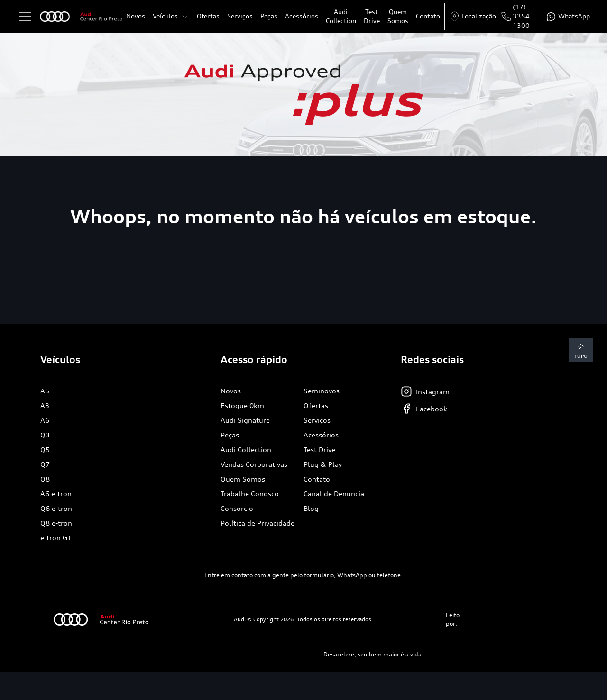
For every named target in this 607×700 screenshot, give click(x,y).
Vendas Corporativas (254, 464)
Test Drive (372, 17)
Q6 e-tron (56, 508)
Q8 (45, 479)
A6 (45, 420)
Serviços (240, 16)
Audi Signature (245, 420)
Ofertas (208, 16)
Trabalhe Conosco (250, 494)
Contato (428, 16)
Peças (269, 16)
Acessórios (302, 16)
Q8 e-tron (56, 523)
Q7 (45, 464)
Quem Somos (398, 17)
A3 (45, 405)
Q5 (45, 450)
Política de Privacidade (258, 523)
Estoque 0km (242, 405)
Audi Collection (341, 17)
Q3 (45, 435)
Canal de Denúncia (334, 494)
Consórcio (237, 508)
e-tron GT (56, 538)
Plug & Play (323, 464)
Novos (136, 16)
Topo (581, 350)
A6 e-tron (56, 494)
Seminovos (322, 391)
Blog (311, 508)
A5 (45, 391)
